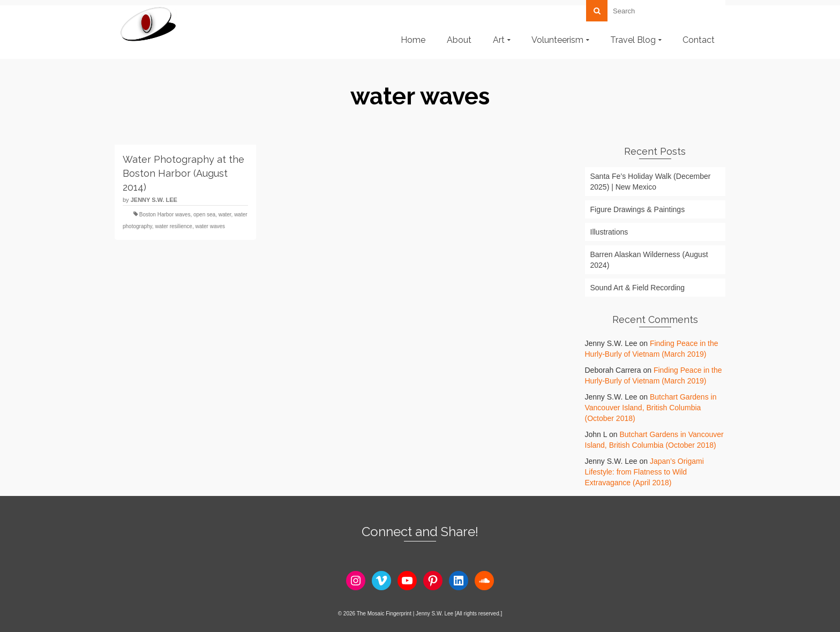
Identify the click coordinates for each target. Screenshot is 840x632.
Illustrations (609, 232)
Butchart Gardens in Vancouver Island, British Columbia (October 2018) (651, 408)
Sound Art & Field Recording (638, 288)
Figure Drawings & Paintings (638, 209)
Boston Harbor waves (165, 215)
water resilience (173, 226)
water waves (210, 226)
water (225, 215)
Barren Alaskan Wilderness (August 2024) (649, 260)
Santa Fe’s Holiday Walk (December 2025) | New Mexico (651, 182)
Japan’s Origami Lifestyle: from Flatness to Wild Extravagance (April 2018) (644, 472)
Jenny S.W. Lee (154, 200)
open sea (204, 215)
